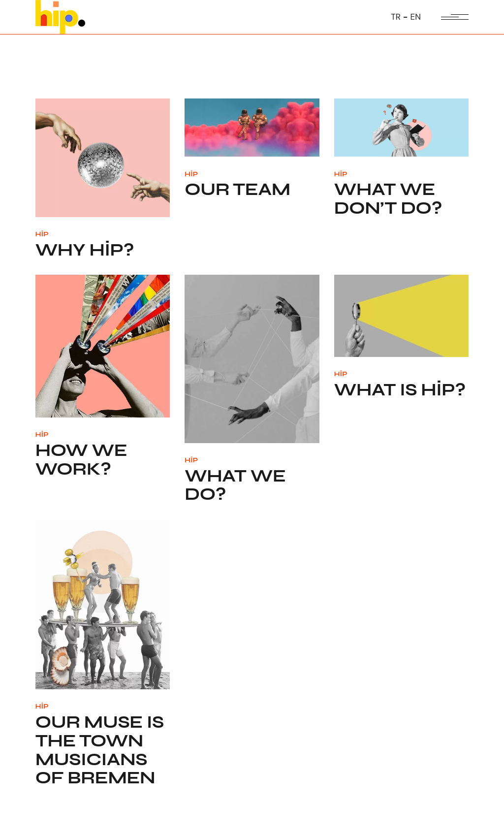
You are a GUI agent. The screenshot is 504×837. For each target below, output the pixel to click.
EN (416, 17)
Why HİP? (85, 250)
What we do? (235, 485)
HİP (42, 234)
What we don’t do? (388, 199)
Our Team (237, 190)
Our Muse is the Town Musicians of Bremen (100, 750)
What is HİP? (400, 390)
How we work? (81, 460)
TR (396, 17)
